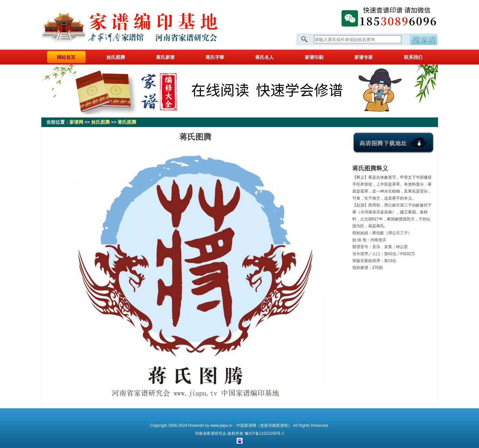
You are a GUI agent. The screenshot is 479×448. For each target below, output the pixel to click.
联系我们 (413, 57)
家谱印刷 (314, 57)
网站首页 (66, 57)
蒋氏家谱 (165, 57)
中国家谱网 (246, 426)
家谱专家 (364, 57)
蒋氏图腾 (127, 122)
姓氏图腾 (116, 57)
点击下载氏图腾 (393, 148)
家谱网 (140, 25)
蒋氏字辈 (215, 57)
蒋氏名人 (264, 57)
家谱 (211, 433)
